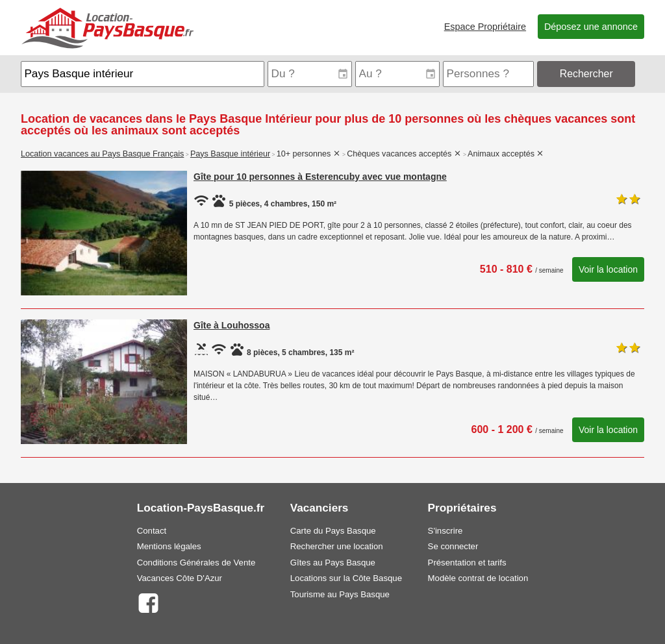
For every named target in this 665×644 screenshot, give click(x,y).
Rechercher (586, 74)
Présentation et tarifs (467, 563)
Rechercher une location (337, 546)
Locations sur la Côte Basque (346, 578)
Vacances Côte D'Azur (180, 578)
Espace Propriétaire (485, 27)
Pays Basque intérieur (230, 154)
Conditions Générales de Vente (196, 563)
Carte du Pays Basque (333, 531)
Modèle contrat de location (478, 578)
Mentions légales (169, 546)
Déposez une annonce (591, 27)
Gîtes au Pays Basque (333, 563)
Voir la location (608, 269)
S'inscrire (445, 531)
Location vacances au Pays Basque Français (102, 154)
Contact (152, 531)
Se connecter (453, 546)
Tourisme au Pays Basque (340, 594)
